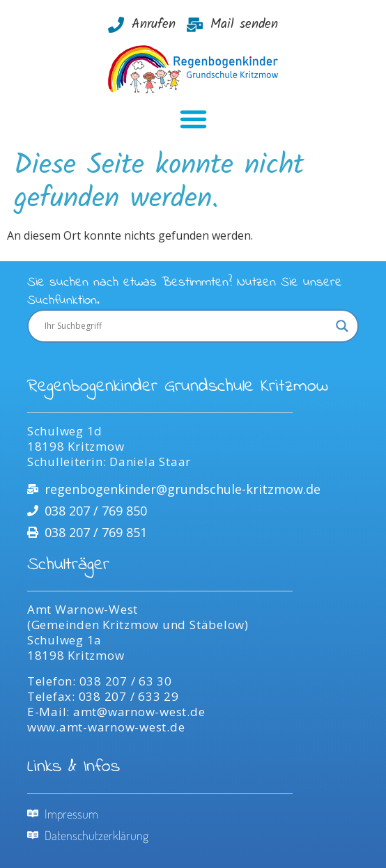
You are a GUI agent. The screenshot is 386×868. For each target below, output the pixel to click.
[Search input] (187, 326)
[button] (193, 118)
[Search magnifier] (342, 326)
